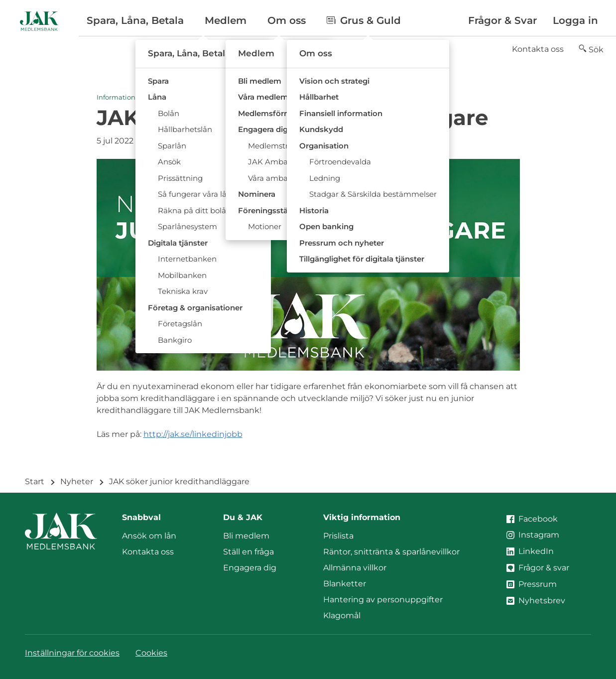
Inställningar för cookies (72, 653)
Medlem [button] (226, 20)
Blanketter (345, 584)
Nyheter (77, 481)
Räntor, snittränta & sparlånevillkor (391, 552)
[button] (591, 50)
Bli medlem (246, 536)
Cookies (151, 653)
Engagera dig (250, 568)
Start (35, 481)
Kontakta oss (538, 49)
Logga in (575, 20)
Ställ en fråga (248, 552)
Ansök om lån (149, 536)
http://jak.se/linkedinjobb (193, 434)
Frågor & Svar (502, 20)
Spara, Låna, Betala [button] (135, 20)
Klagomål (342, 615)
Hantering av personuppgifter (383, 600)
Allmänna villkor (355, 568)
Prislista (338, 536)
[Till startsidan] (39, 21)
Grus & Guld (364, 20)
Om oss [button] (287, 20)
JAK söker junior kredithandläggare (179, 481)
